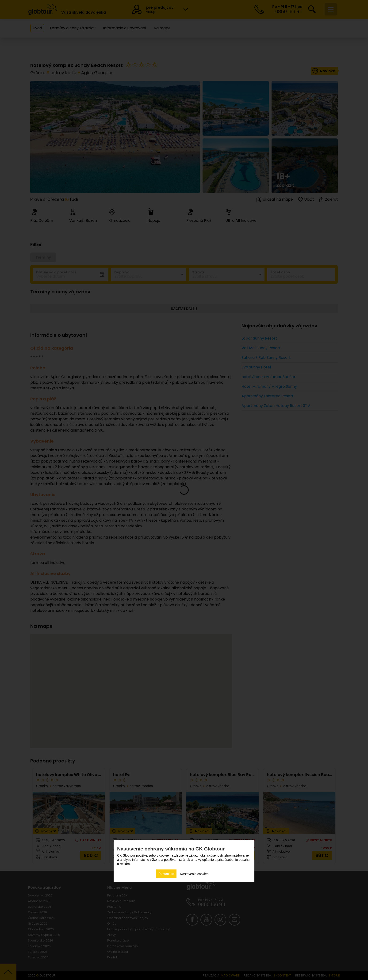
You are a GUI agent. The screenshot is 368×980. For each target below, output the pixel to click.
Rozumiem (166, 874)
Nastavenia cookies (194, 874)
